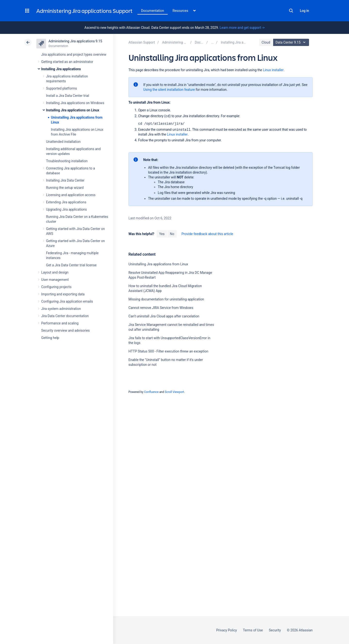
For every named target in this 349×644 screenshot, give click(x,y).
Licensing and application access (71, 195)
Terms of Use (253, 630)
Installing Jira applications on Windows (75, 103)
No (172, 234)
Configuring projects (56, 287)
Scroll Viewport (174, 392)
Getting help (50, 338)
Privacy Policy (226, 630)
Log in (304, 11)
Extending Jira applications (66, 202)
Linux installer (273, 70)
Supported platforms (61, 88)
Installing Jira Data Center (65, 180)
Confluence (151, 392)
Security (275, 630)
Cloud (266, 42)
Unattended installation (63, 142)
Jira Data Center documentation (65, 316)
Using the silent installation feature (169, 90)
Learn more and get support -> (242, 28)
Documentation (153, 11)
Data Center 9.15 (292, 42)
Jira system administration (61, 309)
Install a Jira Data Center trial (67, 96)
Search (291, 11)
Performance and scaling (60, 323)
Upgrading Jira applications (66, 209)
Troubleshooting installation (67, 161)
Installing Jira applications (61, 69)
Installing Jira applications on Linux (73, 110)
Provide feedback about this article (207, 234)
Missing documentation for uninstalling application (166, 299)
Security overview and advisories (65, 330)
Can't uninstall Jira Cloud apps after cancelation (164, 316)
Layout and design (55, 272)
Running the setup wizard (65, 188)
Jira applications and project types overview (74, 54)
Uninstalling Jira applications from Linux (158, 264)
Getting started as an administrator (67, 62)
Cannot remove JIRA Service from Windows (161, 308)
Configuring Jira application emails (67, 301)
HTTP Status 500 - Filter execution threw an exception (168, 351)
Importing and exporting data (63, 294)
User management (55, 280)
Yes (162, 234)
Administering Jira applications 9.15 (75, 41)
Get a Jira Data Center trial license (71, 265)
